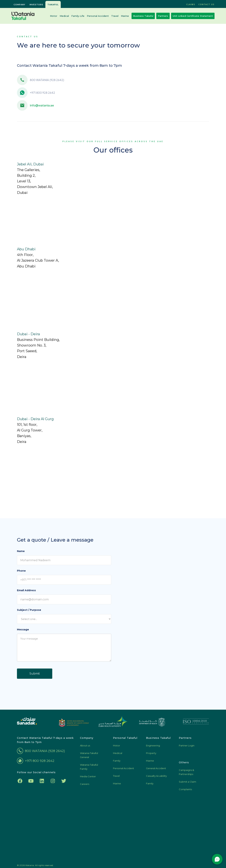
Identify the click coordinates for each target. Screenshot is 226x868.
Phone (21, 571)
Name (21, 551)
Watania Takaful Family (89, 769)
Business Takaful (143, 16)
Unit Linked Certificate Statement (193, 16)
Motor (54, 16)
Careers (85, 786)
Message (23, 630)
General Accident (156, 771)
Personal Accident (98, 16)
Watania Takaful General (89, 757)
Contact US (206, 4)
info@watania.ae (42, 105)
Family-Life (78, 16)
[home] (23, 16)
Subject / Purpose (29, 610)
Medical (64, 16)
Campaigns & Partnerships (186, 774)
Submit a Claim (188, 784)
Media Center (88, 779)
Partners (163, 16)
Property (151, 755)
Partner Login (187, 748)
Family (117, 763)
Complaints (185, 792)
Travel (115, 16)
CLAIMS (191, 4)
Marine (125, 16)
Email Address (26, 590)
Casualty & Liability (156, 778)
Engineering (153, 748)
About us (85, 748)
